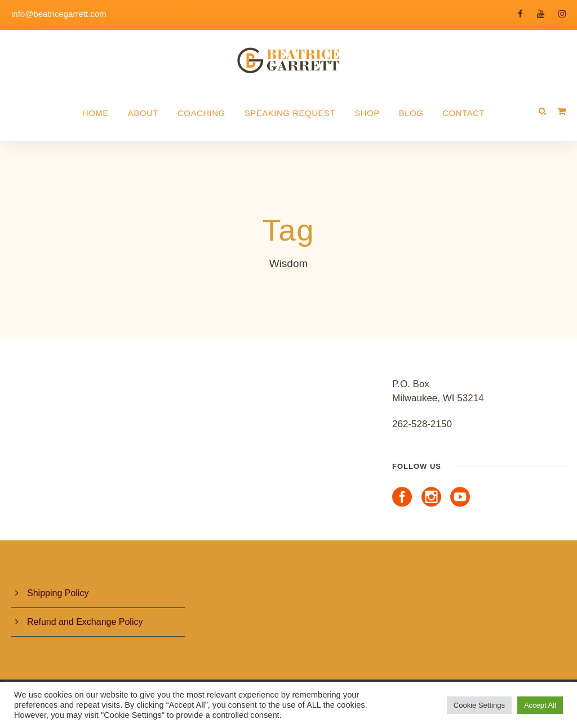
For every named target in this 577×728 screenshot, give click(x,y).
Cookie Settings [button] (479, 705)
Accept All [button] (540, 705)
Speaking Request (290, 113)
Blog (411, 113)
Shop (367, 113)
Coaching (201, 113)
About (143, 113)
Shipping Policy (58, 593)
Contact (463, 113)
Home (96, 113)
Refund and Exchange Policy (85, 622)
